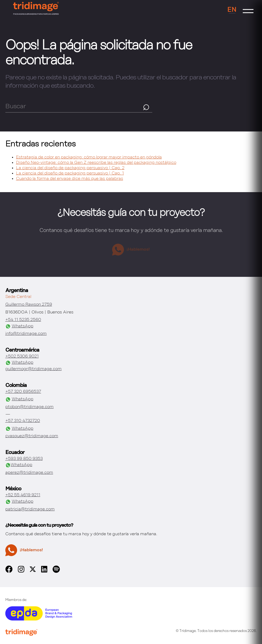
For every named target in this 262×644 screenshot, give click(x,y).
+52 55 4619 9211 (23, 495)
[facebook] (9, 572)
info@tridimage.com (26, 334)
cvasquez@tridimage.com (32, 436)
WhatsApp (19, 327)
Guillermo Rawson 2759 (29, 305)
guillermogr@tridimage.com (34, 369)
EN (232, 10)
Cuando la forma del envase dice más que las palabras (70, 179)
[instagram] (21, 572)
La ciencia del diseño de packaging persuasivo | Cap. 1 (70, 173)
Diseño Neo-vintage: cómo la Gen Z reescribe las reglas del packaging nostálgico (96, 163)
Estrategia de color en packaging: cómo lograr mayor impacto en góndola (89, 157)
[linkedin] (44, 572)
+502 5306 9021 (22, 356)
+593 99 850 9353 (24, 459)
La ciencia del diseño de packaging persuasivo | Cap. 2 (70, 168)
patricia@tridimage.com (30, 509)
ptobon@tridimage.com (30, 407)
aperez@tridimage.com (29, 473)
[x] (33, 571)
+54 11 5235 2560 (23, 320)
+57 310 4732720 (23, 421)
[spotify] (56, 572)
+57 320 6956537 (23, 392)
